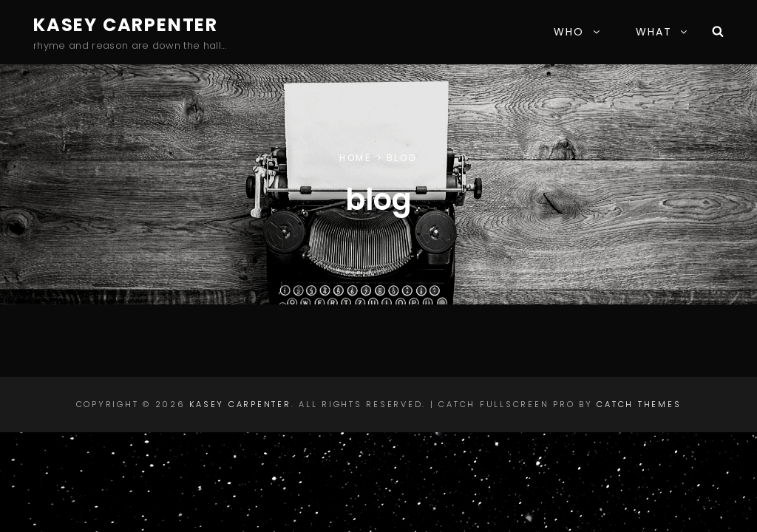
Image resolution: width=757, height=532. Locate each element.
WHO (577, 32)
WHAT (662, 32)
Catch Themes (639, 404)
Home (355, 158)
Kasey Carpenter (126, 25)
